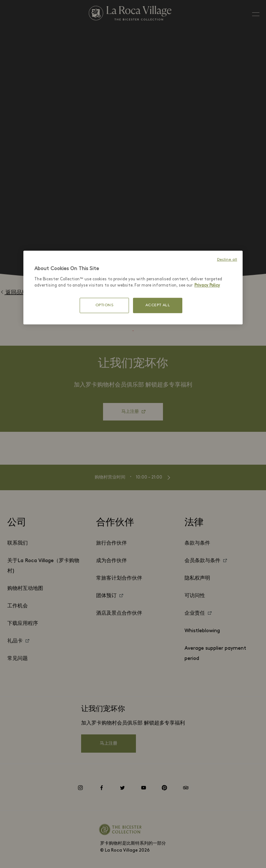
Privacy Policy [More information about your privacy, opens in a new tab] (207, 285)
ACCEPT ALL (158, 305)
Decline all (227, 260)
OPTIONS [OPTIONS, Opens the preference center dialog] (104, 305)
